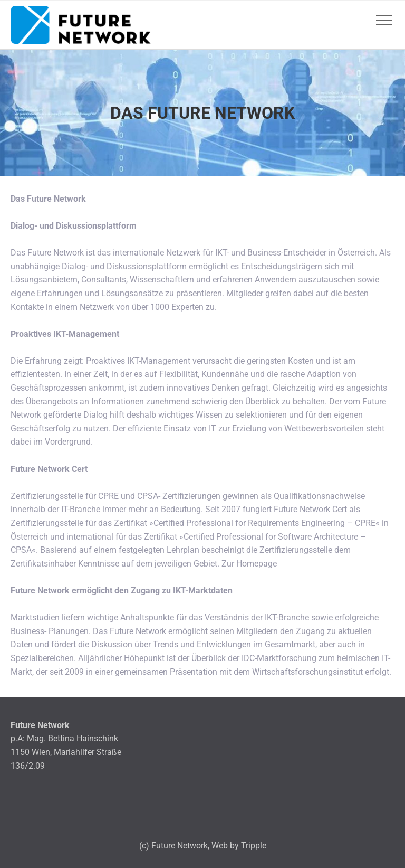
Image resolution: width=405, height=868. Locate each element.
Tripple (254, 846)
